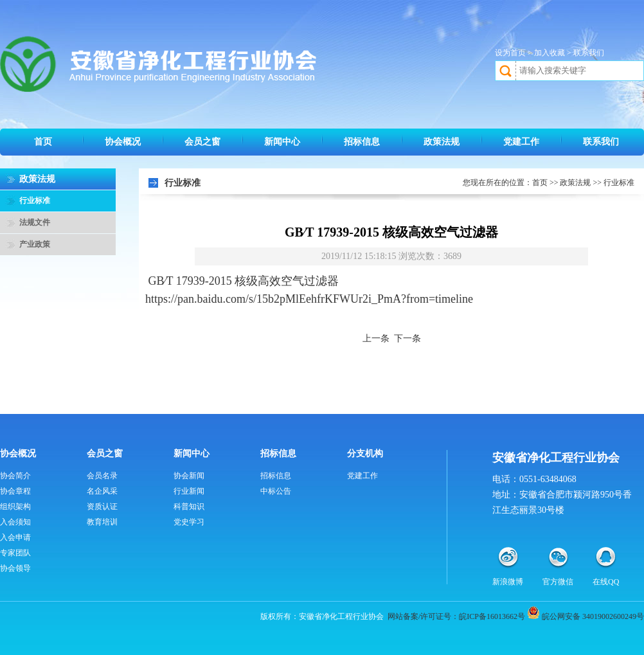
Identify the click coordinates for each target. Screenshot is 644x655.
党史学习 (189, 522)
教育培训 (102, 522)
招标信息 (362, 142)
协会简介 (15, 476)
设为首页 (510, 53)
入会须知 (15, 522)
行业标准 (35, 201)
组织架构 (15, 507)
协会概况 (123, 142)
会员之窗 (202, 142)
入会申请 (15, 537)
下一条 (407, 338)
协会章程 (15, 491)
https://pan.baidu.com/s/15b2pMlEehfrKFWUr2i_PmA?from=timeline (309, 299)
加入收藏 (550, 53)
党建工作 (521, 142)
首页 (43, 142)
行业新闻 (189, 491)
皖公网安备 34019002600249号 (593, 616)
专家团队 (15, 553)
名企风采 (102, 491)
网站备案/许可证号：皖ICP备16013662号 (456, 616)
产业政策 (35, 244)
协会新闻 (189, 476)
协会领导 (15, 568)
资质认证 (102, 507)
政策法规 (442, 142)
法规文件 (35, 222)
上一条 (376, 338)
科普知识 (189, 507)
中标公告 (276, 491)
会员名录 (102, 476)
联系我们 (589, 53)
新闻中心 (282, 142)
